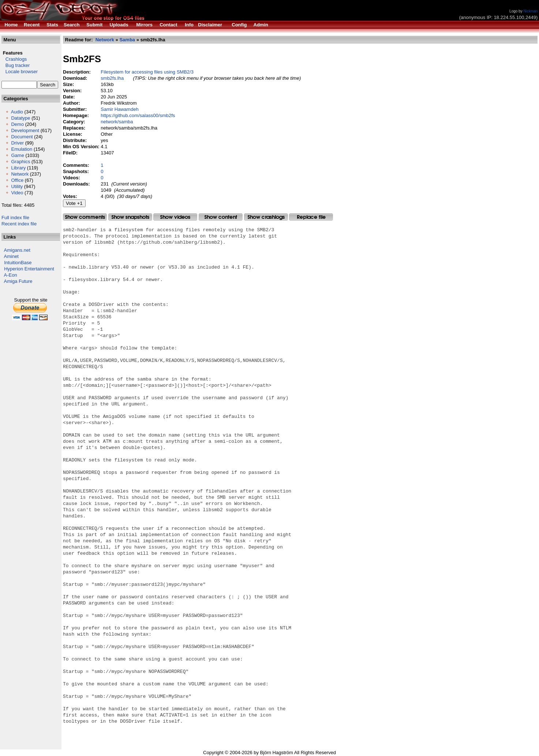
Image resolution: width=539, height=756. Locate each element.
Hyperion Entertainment (29, 269)
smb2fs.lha (112, 78)
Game (17, 155)
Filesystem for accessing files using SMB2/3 (147, 72)
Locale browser (20, 72)
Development (25, 130)
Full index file (15, 218)
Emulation (22, 149)
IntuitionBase (18, 263)
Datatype (20, 118)
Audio (17, 112)
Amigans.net (17, 250)
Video (17, 193)
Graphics (20, 162)
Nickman (530, 11)
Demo (17, 124)
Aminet (11, 256)
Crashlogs (14, 59)
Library (18, 168)
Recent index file (19, 224)
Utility (17, 186)
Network (20, 174)
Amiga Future (18, 281)
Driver (17, 143)
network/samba (117, 122)
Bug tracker (16, 65)
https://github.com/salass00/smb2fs (138, 115)
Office (17, 180)
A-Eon (11, 275)
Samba (127, 40)
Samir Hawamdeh (119, 109)
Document (22, 137)
